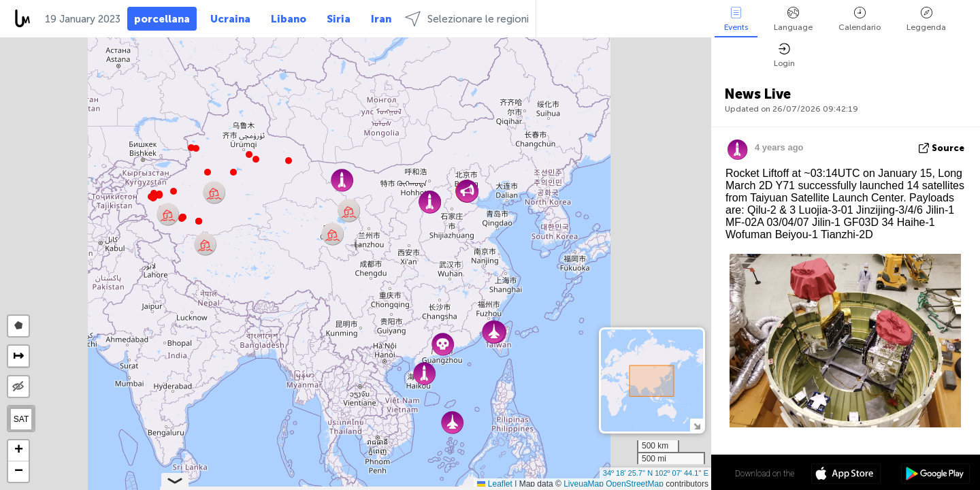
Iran (381, 19)
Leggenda (926, 19)
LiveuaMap (584, 484)
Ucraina (230, 19)
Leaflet (494, 484)
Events (736, 19)
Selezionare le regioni (467, 19)
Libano (289, 19)
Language (793, 19)
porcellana (162, 19)
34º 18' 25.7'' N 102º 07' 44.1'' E (656, 473)
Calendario (860, 19)
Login (784, 55)
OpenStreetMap (635, 484)
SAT (21, 419)
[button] (182, 218)
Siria (339, 19)
